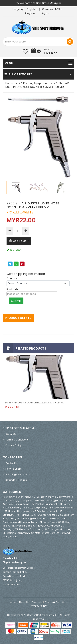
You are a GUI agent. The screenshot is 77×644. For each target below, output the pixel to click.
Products (37, 602)
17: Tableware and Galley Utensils (55, 497)
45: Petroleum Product (45, 511)
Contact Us (12, 463)
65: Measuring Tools (23, 526)
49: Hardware (24, 515)
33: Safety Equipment (34, 508)
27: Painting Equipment (33, 83)
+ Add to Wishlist (21, 212)
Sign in (45, 13)
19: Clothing (11, 500)
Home (9, 83)
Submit (16, 301)
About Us (11, 434)
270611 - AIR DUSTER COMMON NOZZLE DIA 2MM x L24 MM (35, 403)
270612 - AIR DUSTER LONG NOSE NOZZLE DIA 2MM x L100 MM (37, 85)
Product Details (18, 318)
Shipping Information (18, 474)
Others (14, 537)
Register (30, 13)
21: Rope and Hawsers (32, 500)
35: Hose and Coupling (61, 508)
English (32, 9)
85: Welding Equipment (16, 533)
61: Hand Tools (48, 522)
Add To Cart (21, 241)
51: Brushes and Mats (46, 515)
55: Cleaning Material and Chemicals (38, 518)
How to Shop (13, 469)
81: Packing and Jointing (58, 529)
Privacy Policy (13, 445)
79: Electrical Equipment (29, 529)
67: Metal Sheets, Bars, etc (45, 533)
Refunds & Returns (16, 480)
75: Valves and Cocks (48, 526)
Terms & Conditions (17, 440)
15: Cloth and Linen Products (18, 497)
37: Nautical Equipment (18, 511)
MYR (59, 9)
